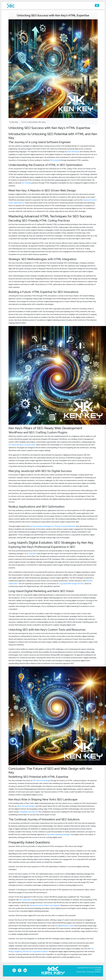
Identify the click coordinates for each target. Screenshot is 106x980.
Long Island (32, 554)
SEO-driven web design (42, 781)
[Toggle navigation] (97, 5)
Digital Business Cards (66, 926)
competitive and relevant (29, 812)
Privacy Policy (81, 973)
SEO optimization (26, 900)
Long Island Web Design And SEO (71, 584)
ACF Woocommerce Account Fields (22, 445)
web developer (74, 152)
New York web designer (27, 806)
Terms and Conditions (94, 973)
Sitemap (99, 975)
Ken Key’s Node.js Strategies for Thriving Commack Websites (53, 526)
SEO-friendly (26, 183)
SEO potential (55, 160)
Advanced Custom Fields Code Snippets (45, 905)
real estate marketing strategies (58, 835)
